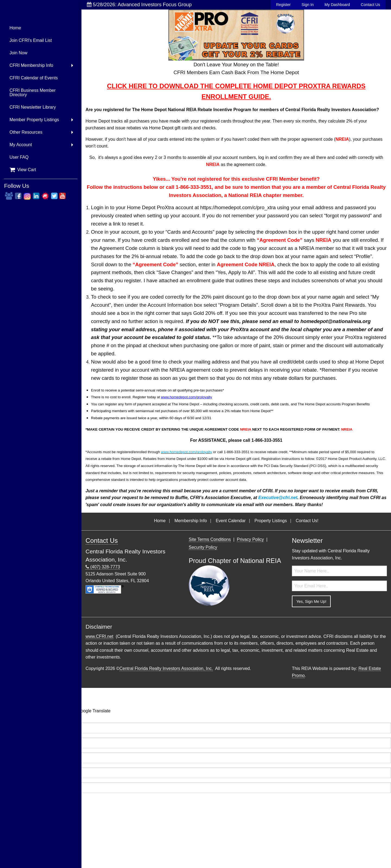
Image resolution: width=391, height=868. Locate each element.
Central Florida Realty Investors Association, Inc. (166, 668)
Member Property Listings (34, 120)
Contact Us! (307, 521)
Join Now (18, 53)
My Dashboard (337, 5)
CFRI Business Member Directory (33, 93)
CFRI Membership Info (31, 65)
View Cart (23, 170)
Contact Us (370, 5)
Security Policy (203, 547)
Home (15, 28)
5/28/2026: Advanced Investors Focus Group (139, 4)
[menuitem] (41, 28)
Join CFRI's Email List (31, 40)
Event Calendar (231, 521)
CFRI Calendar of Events (34, 78)
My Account (21, 145)
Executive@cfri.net (278, 498)
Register (283, 5)
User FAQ (19, 157)
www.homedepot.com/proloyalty (187, 397)
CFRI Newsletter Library (33, 107)
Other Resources (26, 132)
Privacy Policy (250, 539)
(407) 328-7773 (103, 567)
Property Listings (271, 521)
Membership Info (191, 521)
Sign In (308, 5)
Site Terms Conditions (210, 539)
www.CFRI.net (99, 636)
